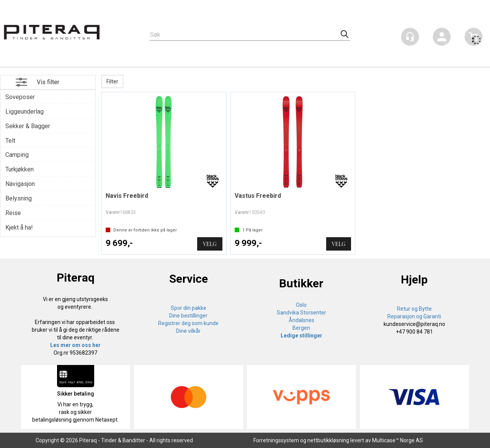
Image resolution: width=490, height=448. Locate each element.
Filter (112, 81)
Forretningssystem (276, 440)
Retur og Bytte (414, 309)
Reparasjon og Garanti (414, 316)
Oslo (301, 305)
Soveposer (20, 97)
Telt (10, 141)
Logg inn (442, 38)
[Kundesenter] (410, 37)
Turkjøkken (20, 169)
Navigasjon (20, 184)
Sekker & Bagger (28, 126)
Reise (13, 213)
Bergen (301, 328)
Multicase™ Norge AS (398, 440)
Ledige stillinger (301, 336)
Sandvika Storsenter (301, 313)
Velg (210, 244)
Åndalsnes (301, 320)
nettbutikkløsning (328, 440)
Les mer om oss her (75, 345)
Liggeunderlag (24, 112)
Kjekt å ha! (19, 227)
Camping (17, 155)
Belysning (19, 198)
